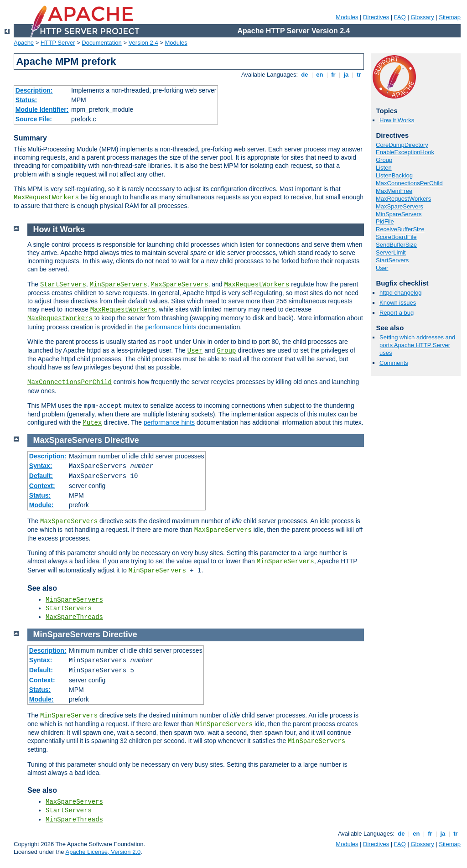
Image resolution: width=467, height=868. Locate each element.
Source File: (34, 119)
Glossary (422, 17)
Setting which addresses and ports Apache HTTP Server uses (417, 345)
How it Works (397, 120)
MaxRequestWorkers (46, 198)
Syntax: (41, 466)
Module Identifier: (42, 109)
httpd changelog (401, 293)
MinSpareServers (399, 214)
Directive (122, 440)
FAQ (400, 17)
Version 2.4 (143, 43)
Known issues (398, 303)
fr (334, 75)
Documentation (101, 43)
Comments (394, 363)
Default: (41, 476)
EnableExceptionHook (405, 152)
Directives (376, 17)
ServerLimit (391, 252)
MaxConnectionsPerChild (409, 183)
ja (346, 75)
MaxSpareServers (400, 206)
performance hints (171, 327)
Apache (24, 43)
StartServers (392, 260)
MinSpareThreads (74, 820)
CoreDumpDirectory (402, 145)
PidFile (385, 221)
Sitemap (450, 17)
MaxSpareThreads (74, 617)
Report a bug (397, 313)
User (382, 268)
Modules (347, 17)
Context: (42, 486)
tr (359, 75)
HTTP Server (58, 43)
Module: (42, 505)
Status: (26, 100)
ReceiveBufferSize (400, 229)
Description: (34, 90)
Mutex (92, 423)
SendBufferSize (396, 245)
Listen (384, 168)
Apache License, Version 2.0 (103, 852)
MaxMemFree (394, 191)
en (320, 75)
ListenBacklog (394, 175)
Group (384, 160)
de (305, 75)
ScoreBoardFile (396, 237)
